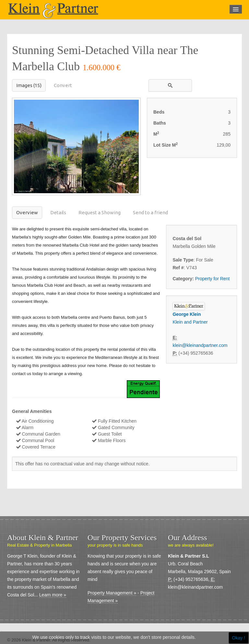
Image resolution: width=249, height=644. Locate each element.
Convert (63, 85)
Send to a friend (150, 212)
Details (58, 212)
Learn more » (53, 595)
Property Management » (112, 593)
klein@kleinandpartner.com (200, 345)
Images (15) (29, 85)
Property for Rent (213, 279)
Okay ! (239, 638)
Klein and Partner (190, 322)
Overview (27, 212)
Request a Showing (100, 212)
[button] (170, 85)
